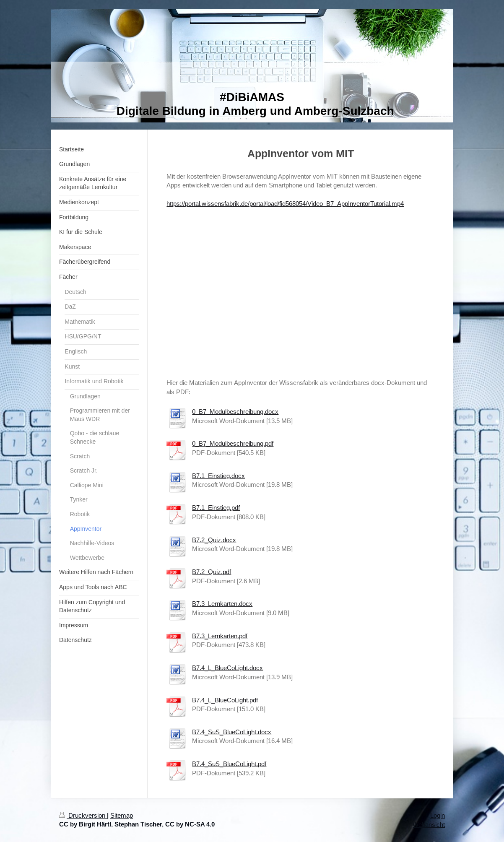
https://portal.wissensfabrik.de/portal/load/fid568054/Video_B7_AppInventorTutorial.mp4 (285, 204)
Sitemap (122, 815)
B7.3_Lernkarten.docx (222, 604)
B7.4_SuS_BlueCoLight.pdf (229, 764)
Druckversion (83, 815)
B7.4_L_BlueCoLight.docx (227, 668)
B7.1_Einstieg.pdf (216, 508)
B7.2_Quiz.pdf (212, 572)
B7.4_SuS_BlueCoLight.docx (232, 732)
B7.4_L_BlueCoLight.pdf (225, 700)
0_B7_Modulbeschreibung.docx (235, 412)
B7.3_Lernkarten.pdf (220, 636)
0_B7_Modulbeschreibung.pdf (233, 443)
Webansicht (429, 825)
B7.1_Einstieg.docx (218, 476)
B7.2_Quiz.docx (214, 540)
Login (438, 815)
